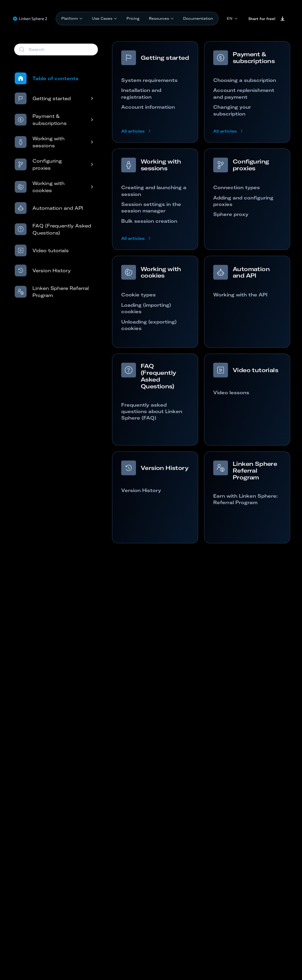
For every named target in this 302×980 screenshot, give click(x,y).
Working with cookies (40, 187)
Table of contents (47, 78)
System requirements (149, 80)
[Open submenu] (86, 98)
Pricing (133, 18)
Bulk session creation (149, 221)
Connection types (237, 187)
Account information (148, 107)
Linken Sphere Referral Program (52, 292)
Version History (43, 270)
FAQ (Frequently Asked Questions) (53, 229)
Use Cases (105, 18)
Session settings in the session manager (151, 207)
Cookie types (138, 295)
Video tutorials (42, 250)
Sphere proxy (231, 214)
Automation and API (49, 208)
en (232, 18)
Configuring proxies (38, 164)
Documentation (198, 18)
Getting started (43, 98)
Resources (161, 18)
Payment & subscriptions (41, 120)
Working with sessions (40, 142)
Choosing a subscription (245, 80)
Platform (72, 18)
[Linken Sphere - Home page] (30, 19)
